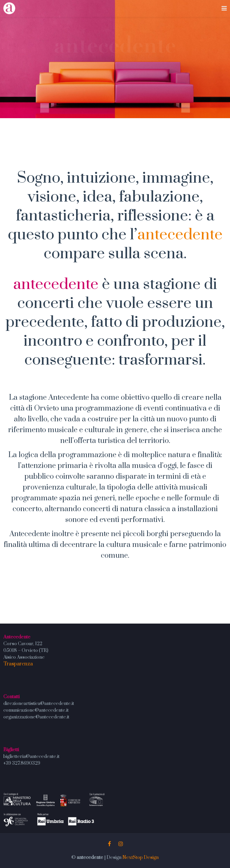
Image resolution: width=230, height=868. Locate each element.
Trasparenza (18, 664)
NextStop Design (141, 858)
